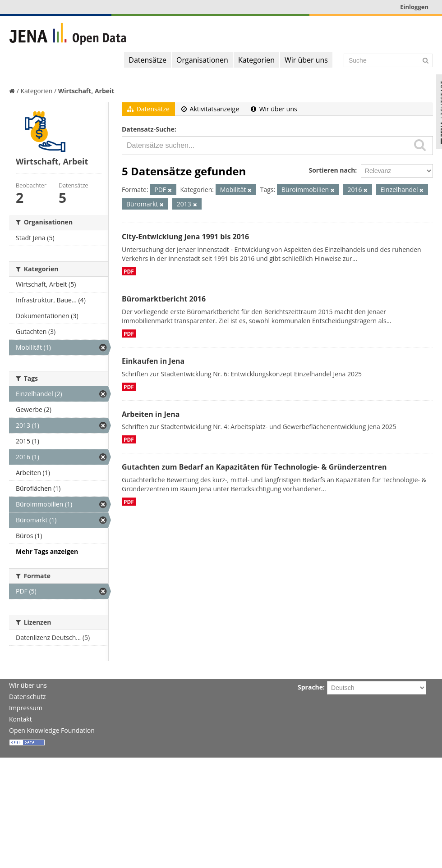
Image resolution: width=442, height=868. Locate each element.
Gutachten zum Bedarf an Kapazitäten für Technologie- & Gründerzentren (254, 467)
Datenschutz (27, 697)
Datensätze (147, 60)
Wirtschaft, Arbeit (86, 91)
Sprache (310, 687)
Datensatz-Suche (148, 129)
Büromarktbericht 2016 (164, 299)
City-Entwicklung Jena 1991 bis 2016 (185, 237)
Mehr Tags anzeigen (47, 551)
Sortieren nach (332, 170)
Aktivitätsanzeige (210, 109)
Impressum (26, 708)
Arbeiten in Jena (151, 414)
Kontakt (21, 719)
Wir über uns (306, 60)
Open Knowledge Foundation (52, 730)
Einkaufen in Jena (153, 361)
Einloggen (414, 7)
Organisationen (202, 60)
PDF (129, 271)
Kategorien (256, 60)
